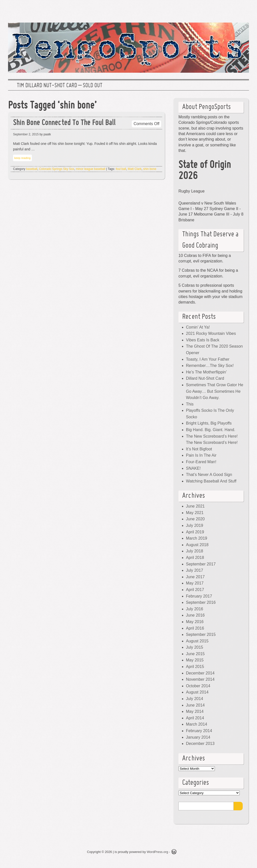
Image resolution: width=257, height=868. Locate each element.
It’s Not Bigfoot (199, 449)
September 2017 (201, 564)
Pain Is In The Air (201, 455)
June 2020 (195, 519)
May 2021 (195, 513)
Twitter (210, 9)
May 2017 (195, 583)
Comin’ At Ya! (198, 327)
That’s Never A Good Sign (209, 475)
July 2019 (195, 525)
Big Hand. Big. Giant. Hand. (211, 430)
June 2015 (195, 654)
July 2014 (195, 699)
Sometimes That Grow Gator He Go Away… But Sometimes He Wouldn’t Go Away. (215, 391)
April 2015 (195, 667)
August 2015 (197, 641)
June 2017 (195, 577)
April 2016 (195, 628)
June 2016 (195, 615)
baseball (32, 169)
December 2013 (200, 744)
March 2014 (197, 724)
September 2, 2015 (26, 134)
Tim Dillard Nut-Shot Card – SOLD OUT (60, 86)
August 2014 (197, 692)
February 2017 (199, 596)
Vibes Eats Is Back (203, 340)
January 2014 (198, 737)
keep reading (22, 158)
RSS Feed (242, 9)
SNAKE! (193, 468)
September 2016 (201, 602)
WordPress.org (157, 852)
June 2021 (195, 506)
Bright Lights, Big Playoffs (209, 423)
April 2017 (195, 590)
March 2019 (197, 538)
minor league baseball (90, 169)
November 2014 (200, 679)
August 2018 (197, 545)
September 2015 (201, 635)
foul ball (121, 169)
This (190, 404)
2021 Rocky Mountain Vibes (211, 333)
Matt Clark (135, 169)
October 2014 (198, 686)
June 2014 (195, 705)
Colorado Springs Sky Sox (56, 169)
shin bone (150, 169)
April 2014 (195, 718)
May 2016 (195, 622)
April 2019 (195, 532)
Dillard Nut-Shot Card (205, 378)
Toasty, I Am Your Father (208, 359)
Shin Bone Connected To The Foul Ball (64, 123)
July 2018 (195, 551)
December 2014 (200, 673)
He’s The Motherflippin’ (206, 372)
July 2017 (195, 570)
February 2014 (199, 731)
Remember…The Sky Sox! (210, 366)
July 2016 (195, 609)
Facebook (226, 9)
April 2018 (195, 558)
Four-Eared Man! (201, 462)
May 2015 (195, 660)
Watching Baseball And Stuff (211, 481)
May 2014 (195, 711)
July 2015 (195, 647)
